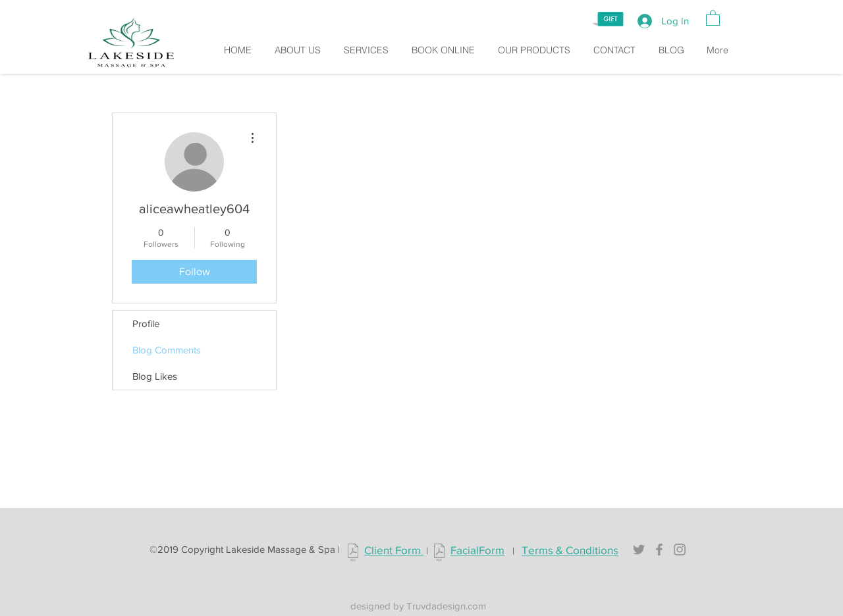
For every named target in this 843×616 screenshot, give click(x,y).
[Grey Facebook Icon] (659, 550)
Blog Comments (167, 350)
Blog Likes (155, 376)
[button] (713, 17)
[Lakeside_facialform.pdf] (439, 554)
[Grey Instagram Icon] (680, 550)
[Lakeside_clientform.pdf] (353, 554)
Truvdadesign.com (446, 606)
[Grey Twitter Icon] (639, 550)
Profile (146, 323)
